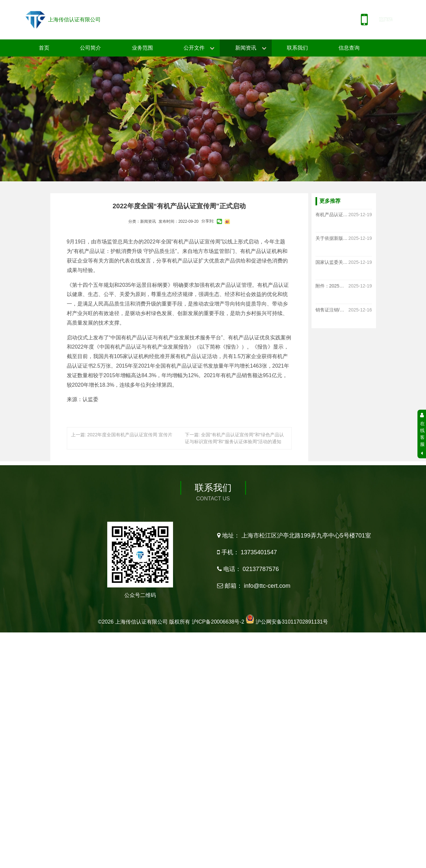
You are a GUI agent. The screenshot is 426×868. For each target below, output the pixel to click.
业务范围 (142, 48)
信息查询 (349, 48)
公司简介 (90, 48)
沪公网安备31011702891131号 (292, 777)
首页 (44, 48)
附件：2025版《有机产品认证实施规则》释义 (332, 286)
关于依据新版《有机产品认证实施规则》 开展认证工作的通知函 (332, 239)
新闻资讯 (246, 48)
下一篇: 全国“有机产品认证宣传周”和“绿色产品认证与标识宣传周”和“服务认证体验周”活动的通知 (235, 438)
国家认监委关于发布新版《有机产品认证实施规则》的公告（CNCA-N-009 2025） (332, 262)
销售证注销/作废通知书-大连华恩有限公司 (332, 310)
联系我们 (297, 48)
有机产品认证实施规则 (332, 215)
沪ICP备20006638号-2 (218, 777)
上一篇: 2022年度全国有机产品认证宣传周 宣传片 (122, 435)
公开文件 (194, 48)
